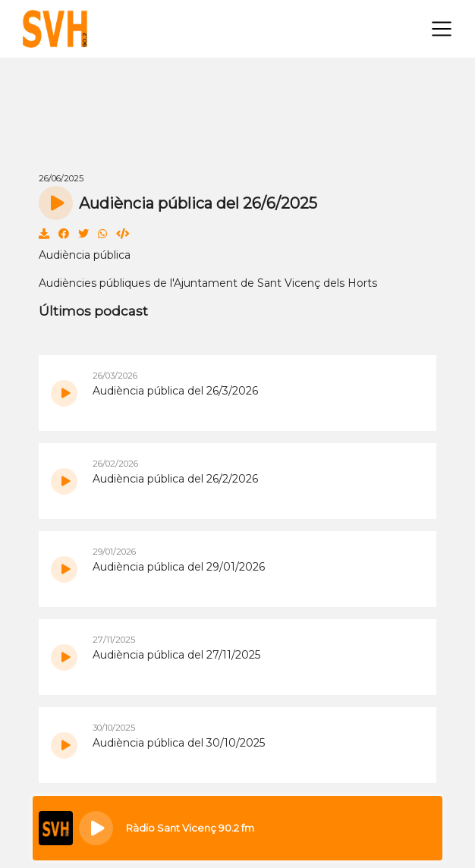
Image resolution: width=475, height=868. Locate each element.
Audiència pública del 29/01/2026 (179, 567)
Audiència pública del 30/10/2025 (179, 743)
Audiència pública (85, 255)
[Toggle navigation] (442, 29)
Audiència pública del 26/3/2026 (175, 391)
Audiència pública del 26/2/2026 (175, 479)
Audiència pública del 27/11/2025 (176, 655)
